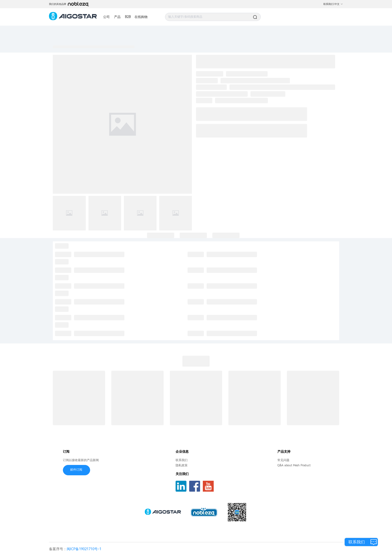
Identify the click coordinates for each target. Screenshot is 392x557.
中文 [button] (339, 4)
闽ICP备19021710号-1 (84, 549)
